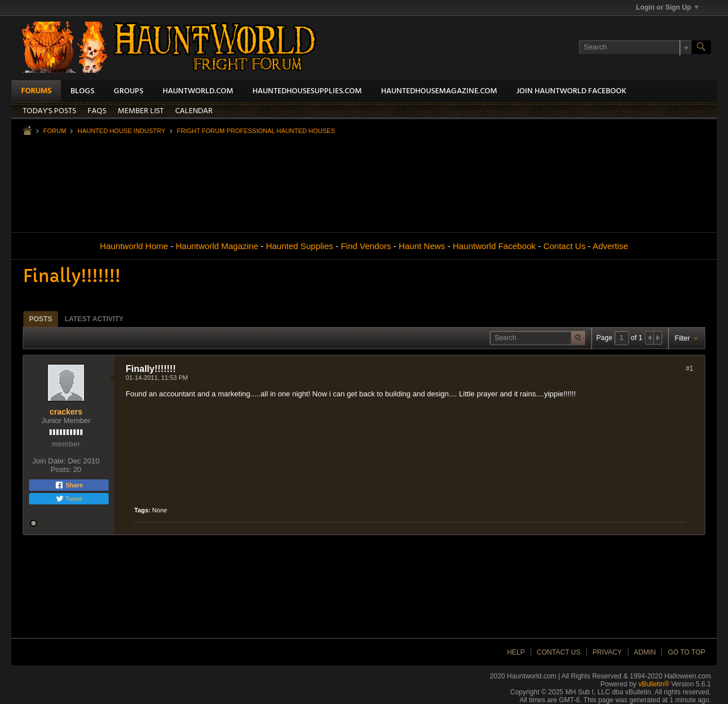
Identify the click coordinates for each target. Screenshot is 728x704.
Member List (141, 111)
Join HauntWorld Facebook (571, 91)
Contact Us (564, 246)
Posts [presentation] (41, 319)
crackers (66, 412)
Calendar (194, 111)
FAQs (97, 111)
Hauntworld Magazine (217, 246)
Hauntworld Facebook (494, 246)
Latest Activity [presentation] (94, 319)
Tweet (69, 499)
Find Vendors (366, 246)
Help (516, 652)
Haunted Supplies (299, 246)
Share (69, 485)
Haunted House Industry (121, 131)
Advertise (611, 246)
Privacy (607, 652)
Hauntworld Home (134, 246)
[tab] (41, 319)
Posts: (61, 469)
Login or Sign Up (667, 7)
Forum (55, 131)
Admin (645, 652)
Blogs (82, 91)
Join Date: (49, 461)
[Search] (635, 47)
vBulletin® (653, 684)
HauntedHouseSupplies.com (307, 91)
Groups (129, 91)
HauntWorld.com (198, 91)
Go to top (686, 652)
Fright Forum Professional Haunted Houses (256, 131)
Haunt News (422, 246)
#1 (690, 368)
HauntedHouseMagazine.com (439, 91)
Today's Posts (49, 111)
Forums (36, 91)
